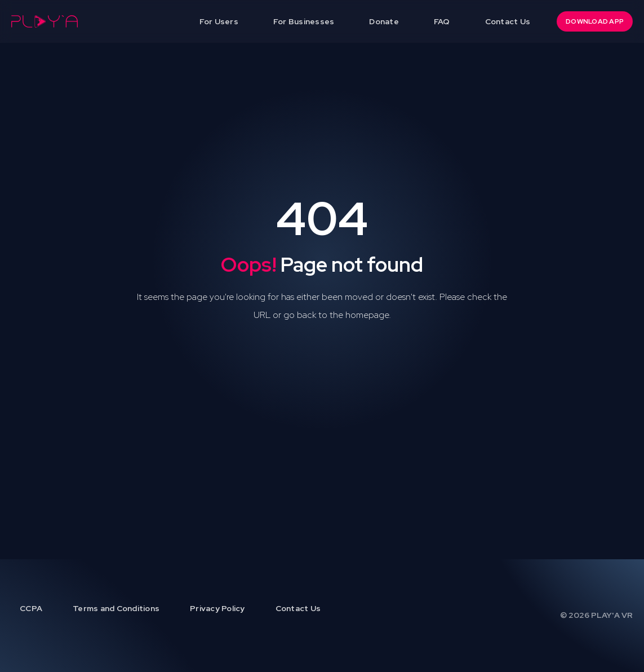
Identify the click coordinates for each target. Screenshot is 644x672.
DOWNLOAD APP (595, 21)
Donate (384, 21)
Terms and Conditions (116, 608)
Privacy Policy (217, 608)
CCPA (31, 608)
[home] (45, 21)
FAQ (442, 21)
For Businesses (304, 21)
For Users (219, 21)
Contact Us (508, 21)
